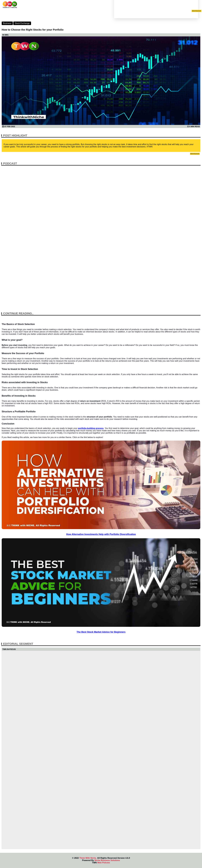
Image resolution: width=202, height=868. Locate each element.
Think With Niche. (88, 858)
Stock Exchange (22, 23)
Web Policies (104, 863)
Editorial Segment (18, 644)
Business (7, 23)
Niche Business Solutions (107, 860)
